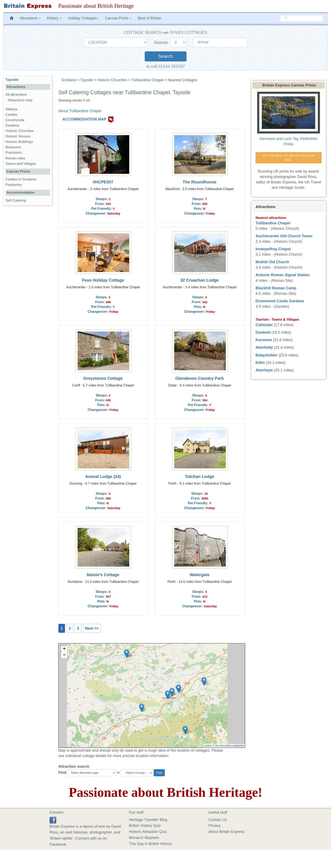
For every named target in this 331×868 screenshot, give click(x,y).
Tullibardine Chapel (147, 80)
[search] (302, 18)
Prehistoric (14, 153)
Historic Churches (112, 80)
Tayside (87, 80)
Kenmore (264, 340)
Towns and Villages (21, 164)
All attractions (16, 95)
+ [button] (64, 649)
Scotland (69, 80)
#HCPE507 (103, 182)
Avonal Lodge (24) (103, 477)
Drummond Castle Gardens (280, 301)
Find (62, 773)
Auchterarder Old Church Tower (284, 236)
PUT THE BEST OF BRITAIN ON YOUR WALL (289, 158)
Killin (260, 363)
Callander (264, 325)
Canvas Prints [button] (118, 18)
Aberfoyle (264, 370)
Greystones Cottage (103, 378)
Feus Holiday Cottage (103, 280)
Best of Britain (150, 18)
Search (165, 56)
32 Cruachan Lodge (199, 280)
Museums (13, 147)
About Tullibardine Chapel (80, 111)
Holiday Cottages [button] (83, 18)
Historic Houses (18, 136)
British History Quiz (145, 826)
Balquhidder (266, 355)
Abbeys (11, 109)
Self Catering (16, 200)
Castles (11, 115)
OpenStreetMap (223, 746)
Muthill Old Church (272, 262)
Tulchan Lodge (200, 477)
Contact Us (218, 820)
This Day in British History (151, 844)
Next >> (92, 628)
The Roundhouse (200, 182)
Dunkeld (263, 332)
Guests (162, 42)
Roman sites (15, 158)
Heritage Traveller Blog (148, 820)
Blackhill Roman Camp (276, 288)
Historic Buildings (19, 142)
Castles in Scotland (21, 179)
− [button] (64, 655)
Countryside (15, 120)
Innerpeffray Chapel (273, 249)
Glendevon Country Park (199, 378)
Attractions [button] (30, 18)
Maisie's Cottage (103, 575)
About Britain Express (227, 832)
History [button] (54, 18)
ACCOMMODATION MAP (84, 119)
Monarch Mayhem (144, 838)
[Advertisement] (28, 273)
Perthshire (14, 185)
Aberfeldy (264, 347)
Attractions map (20, 100)
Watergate (200, 575)
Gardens (12, 125)
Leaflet (207, 746)
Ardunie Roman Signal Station (283, 275)
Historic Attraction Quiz (148, 832)
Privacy (215, 826)
